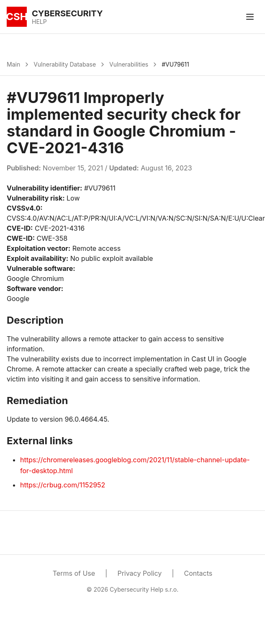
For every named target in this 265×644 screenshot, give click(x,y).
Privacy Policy (139, 573)
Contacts (198, 573)
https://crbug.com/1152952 (63, 485)
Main (13, 64)
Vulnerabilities (129, 64)
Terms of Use (74, 573)
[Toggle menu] (250, 17)
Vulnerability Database (65, 64)
